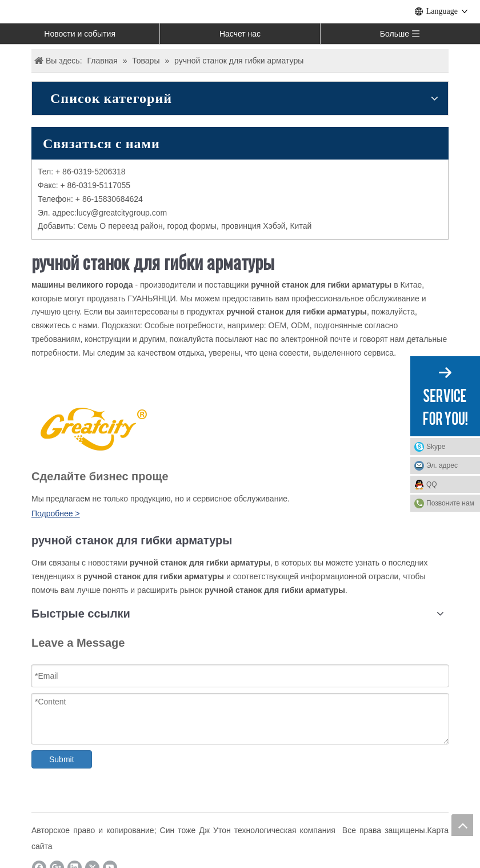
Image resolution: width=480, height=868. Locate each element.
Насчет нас (240, 34)
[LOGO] (92, 427)
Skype (436, 447)
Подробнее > (56, 513)
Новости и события (80, 34)
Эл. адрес (442, 465)
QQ (432, 484)
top (462, 825)
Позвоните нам (450, 503)
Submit (62, 759)
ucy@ (89, 213)
